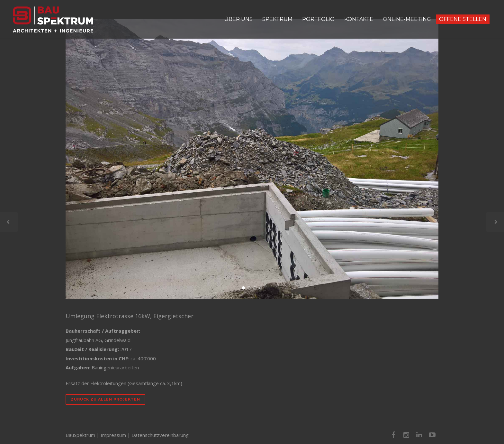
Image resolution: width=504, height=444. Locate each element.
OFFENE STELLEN (463, 19)
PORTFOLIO (318, 19)
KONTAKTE (359, 19)
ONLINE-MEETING (407, 19)
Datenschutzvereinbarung (160, 435)
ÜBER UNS (239, 19)
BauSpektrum (80, 435)
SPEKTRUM (277, 19)
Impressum (113, 435)
